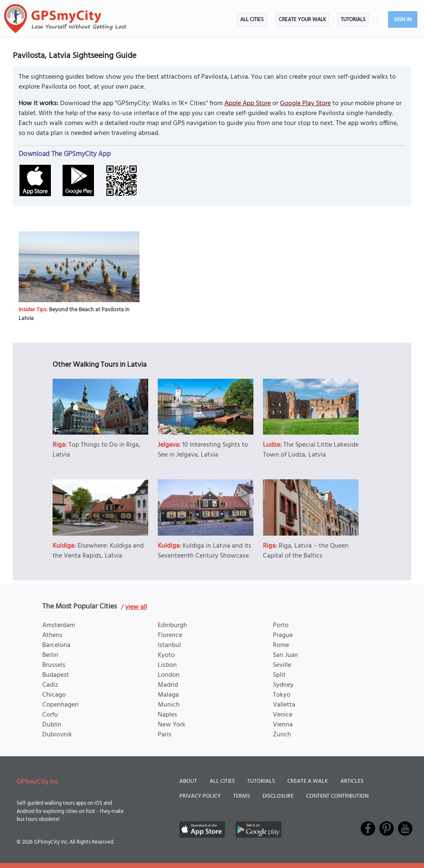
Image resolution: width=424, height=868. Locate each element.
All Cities (252, 20)
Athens (52, 635)
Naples (167, 715)
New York (172, 725)
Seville (282, 665)
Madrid (168, 685)
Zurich (282, 735)
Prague (283, 635)
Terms (242, 796)
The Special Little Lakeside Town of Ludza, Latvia (311, 450)
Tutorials (353, 20)
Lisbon (167, 665)
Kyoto (166, 655)
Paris (165, 735)
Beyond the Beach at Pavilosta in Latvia (74, 314)
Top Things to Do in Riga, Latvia (96, 450)
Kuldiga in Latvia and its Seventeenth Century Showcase (205, 551)
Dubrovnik (57, 735)
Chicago (54, 695)
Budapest (56, 675)
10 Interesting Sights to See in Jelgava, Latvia (203, 450)
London (169, 675)
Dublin (52, 725)
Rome (281, 645)
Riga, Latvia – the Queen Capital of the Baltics (306, 551)
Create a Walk (308, 781)
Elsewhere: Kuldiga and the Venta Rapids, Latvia (98, 551)
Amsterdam (59, 625)
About (188, 781)
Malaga (168, 695)
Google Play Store (305, 103)
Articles (352, 781)
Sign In (403, 20)
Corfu (50, 715)
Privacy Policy (200, 796)
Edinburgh (172, 625)
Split (279, 675)
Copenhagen (60, 705)
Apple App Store (248, 103)
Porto (281, 625)
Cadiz (50, 685)
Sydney (283, 685)
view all (136, 607)
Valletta (284, 705)
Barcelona (56, 645)
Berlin (50, 655)
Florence (170, 635)
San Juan (285, 655)
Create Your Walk (302, 20)
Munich (169, 705)
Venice (283, 715)
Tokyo (282, 695)
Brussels (54, 665)
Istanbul (169, 645)
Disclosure (278, 796)
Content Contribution (337, 796)
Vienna (283, 725)
